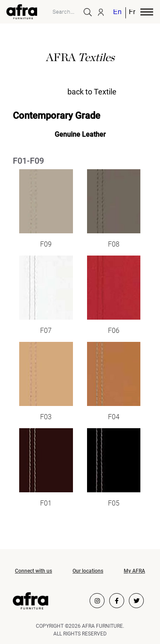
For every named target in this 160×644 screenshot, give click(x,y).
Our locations (88, 571)
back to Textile (92, 92)
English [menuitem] (117, 13)
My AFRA (134, 571)
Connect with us (33, 571)
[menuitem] (118, 13)
